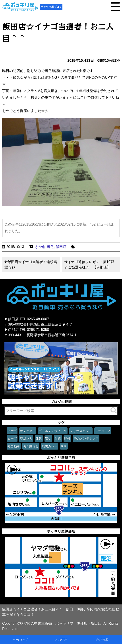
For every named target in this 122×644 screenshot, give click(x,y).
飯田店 (61, 247)
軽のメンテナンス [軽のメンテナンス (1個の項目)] (86, 438)
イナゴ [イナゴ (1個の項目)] (12, 431)
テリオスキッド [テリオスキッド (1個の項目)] (81, 431)
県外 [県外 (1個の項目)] (67, 438)
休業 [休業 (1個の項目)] (39, 438)
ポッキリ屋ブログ (51, 7)
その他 (39, 247)
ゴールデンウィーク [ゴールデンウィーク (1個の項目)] (53, 431)
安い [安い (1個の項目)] (48, 438)
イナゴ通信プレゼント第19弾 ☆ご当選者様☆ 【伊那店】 (91, 265)
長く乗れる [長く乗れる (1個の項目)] (31, 446)
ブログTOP (61, 640)
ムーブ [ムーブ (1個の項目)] (12, 438)
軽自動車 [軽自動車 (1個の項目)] (14, 446)
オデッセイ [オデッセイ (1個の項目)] (28, 431)
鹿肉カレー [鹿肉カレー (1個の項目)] (50, 446)
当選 (50, 247)
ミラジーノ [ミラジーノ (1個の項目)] (103, 431)
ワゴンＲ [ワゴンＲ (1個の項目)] (26, 438)
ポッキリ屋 (102, 640)
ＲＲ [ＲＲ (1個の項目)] (64, 446)
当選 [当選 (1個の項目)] (58, 438)
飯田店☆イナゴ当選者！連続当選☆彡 (31, 265)
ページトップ (20, 640)
